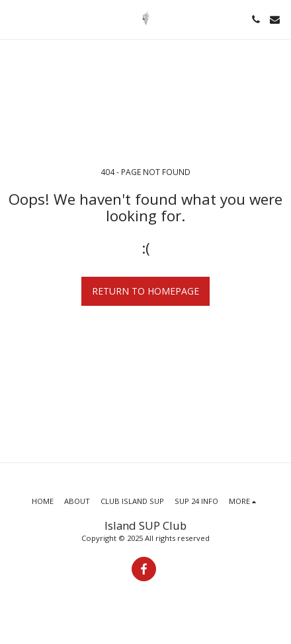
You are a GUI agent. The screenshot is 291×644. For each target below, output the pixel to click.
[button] (15, 19)
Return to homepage (145, 291)
